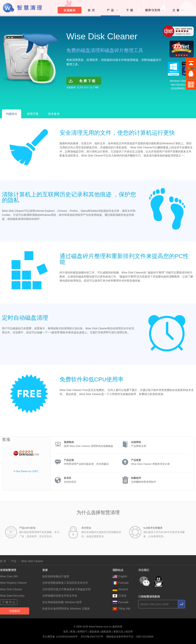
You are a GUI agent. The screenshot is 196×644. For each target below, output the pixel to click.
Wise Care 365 (9, 576)
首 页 (3, 561)
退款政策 (94, 632)
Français (121, 583)
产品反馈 (69, 460)
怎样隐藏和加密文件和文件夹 (60, 596)
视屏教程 (69, 442)
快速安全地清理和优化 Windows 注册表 (66, 609)
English (120, 576)
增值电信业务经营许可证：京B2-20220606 (130, 637)
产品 (14, 561)
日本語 (120, 596)
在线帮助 (136, 442)
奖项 (73, 632)
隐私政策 (106, 632)
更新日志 (118, 632)
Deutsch (120, 589)
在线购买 (15, 611)
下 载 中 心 (9, 602)
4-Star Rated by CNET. (26, 471)
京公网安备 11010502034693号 (60, 637)
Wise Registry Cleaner (13, 583)
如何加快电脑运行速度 (56, 576)
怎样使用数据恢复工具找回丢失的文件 (65, 583)
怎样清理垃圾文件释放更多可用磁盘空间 (66, 589)
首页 (66, 632)
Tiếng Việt (122, 609)
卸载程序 (136, 478)
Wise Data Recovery (12, 596)
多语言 (68, 478)
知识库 (129, 632)
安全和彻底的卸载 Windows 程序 (62, 602)
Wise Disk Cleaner (32, 561)
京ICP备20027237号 (92, 637)
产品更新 (136, 460)
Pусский (120, 602)
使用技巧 (82, 632)
